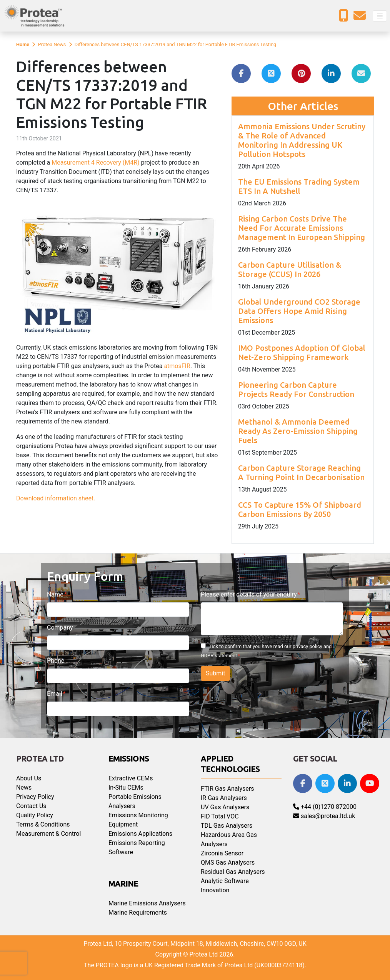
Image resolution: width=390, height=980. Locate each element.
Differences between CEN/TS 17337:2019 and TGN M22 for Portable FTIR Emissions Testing (175, 44)
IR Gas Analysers (224, 798)
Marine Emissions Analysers (147, 903)
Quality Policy (35, 815)
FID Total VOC (220, 816)
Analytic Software (225, 881)
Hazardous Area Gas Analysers (229, 839)
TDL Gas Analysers (227, 826)
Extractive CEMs (131, 778)
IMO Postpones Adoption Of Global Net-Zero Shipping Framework (302, 352)
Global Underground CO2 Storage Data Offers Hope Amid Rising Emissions (299, 311)
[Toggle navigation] (380, 16)
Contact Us (31, 806)
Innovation (215, 890)
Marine (123, 884)
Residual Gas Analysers (233, 872)
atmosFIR (177, 366)
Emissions (129, 759)
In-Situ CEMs (126, 787)
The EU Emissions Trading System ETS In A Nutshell (299, 186)
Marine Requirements (138, 912)
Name (55, 594)
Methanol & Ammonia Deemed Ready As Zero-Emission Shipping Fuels (298, 431)
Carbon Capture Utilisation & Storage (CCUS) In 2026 (290, 269)
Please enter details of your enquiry (249, 594)
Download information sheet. (56, 498)
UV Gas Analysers (225, 807)
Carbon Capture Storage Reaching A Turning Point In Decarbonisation (301, 472)
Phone (56, 661)
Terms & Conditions (43, 824)
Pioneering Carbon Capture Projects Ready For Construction (296, 389)
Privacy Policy (35, 797)
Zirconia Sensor (222, 853)
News (24, 787)
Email (55, 694)
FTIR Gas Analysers (227, 789)
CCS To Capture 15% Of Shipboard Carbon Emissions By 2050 (300, 509)
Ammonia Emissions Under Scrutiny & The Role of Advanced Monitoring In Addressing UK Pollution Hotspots (302, 140)
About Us (29, 778)
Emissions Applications (140, 834)
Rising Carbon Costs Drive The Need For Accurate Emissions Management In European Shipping (302, 228)
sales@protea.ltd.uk (324, 816)
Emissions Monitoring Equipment (138, 820)
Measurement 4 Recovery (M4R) (95, 162)
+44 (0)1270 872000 (325, 807)
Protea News (52, 44)
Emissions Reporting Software (137, 847)
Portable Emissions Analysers (135, 801)
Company (60, 627)
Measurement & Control (48, 834)
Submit (215, 673)
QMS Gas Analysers (228, 862)
